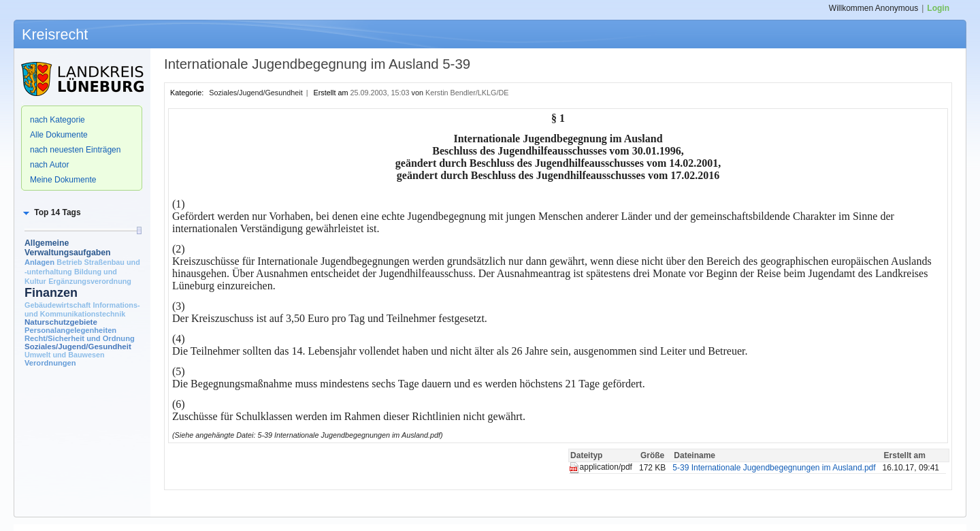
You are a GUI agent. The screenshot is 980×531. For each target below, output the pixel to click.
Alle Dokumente (59, 135)
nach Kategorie (58, 120)
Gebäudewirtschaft (58, 305)
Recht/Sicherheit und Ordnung (80, 338)
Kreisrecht (55, 34)
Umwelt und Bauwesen (65, 355)
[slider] (139, 230)
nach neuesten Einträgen (75, 150)
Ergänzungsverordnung (90, 281)
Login (938, 8)
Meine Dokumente (63, 180)
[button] (51, 212)
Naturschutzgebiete (61, 322)
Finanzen (51, 293)
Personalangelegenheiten (70, 330)
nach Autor (49, 165)
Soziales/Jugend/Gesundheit (78, 347)
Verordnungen (50, 363)
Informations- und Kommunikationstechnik (82, 309)
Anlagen (39, 262)
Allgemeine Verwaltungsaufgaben (67, 248)
